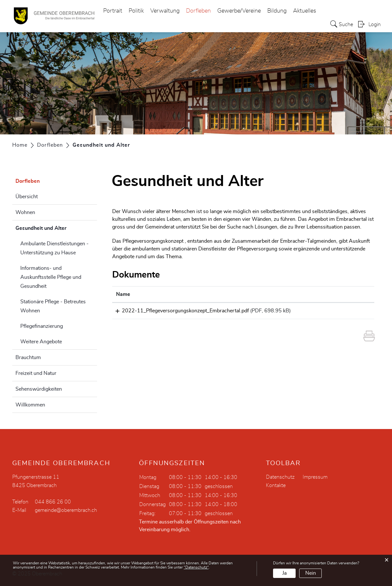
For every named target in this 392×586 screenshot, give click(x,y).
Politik (136, 11)
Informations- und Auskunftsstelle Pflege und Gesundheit (51, 277)
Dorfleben (198, 11)
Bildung (277, 11)
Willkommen (30, 405)
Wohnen (25, 212)
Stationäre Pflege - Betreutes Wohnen (53, 306)
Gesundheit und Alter (56, 227)
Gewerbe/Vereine (239, 11)
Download (353, 312)
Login (375, 24)
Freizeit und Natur (36, 373)
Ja (284, 573)
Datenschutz (280, 477)
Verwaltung (165, 11)
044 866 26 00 (53, 502)
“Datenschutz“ (196, 567)
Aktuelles (305, 11)
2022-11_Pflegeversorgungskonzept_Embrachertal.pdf (180, 311)
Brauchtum (28, 357)
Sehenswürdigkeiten (39, 389)
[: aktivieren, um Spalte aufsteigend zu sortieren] (353, 294)
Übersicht (27, 197)
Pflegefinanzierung (42, 326)
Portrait (113, 11)
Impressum (315, 477)
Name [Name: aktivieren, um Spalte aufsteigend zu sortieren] (123, 294)
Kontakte (276, 485)
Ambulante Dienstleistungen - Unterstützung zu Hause (54, 248)
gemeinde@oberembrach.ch (66, 510)
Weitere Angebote (41, 342)
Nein (311, 573)
